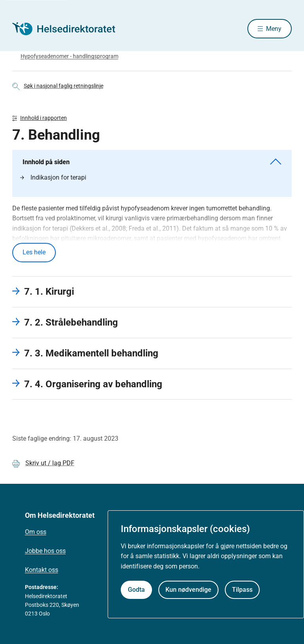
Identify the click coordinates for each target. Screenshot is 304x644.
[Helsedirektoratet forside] (69, 29)
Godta (136, 590)
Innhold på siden (152, 162)
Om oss (36, 532)
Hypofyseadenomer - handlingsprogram (69, 57)
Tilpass (242, 590)
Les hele (34, 253)
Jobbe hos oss (45, 551)
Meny (274, 29)
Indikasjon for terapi (53, 178)
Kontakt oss (42, 570)
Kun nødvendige (188, 590)
